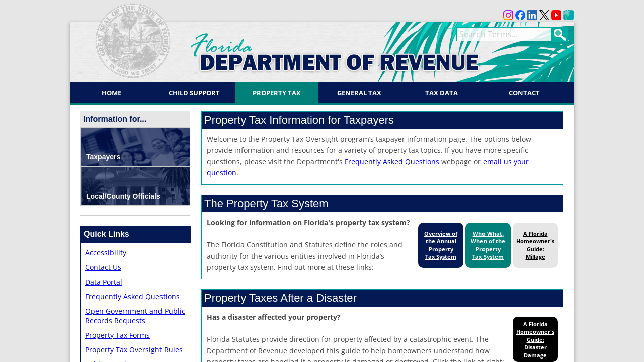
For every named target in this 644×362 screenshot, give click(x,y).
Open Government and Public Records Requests (135, 316)
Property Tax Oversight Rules (134, 350)
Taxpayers (103, 157)
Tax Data (441, 93)
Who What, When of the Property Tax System (488, 245)
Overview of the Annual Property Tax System (441, 245)
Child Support (194, 93)
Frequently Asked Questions (132, 296)
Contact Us (103, 267)
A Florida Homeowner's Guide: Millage (535, 245)
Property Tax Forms (117, 335)
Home (111, 93)
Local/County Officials (123, 196)
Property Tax (277, 93)
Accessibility (106, 253)
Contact (524, 93)
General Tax (359, 93)
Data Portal (104, 282)
